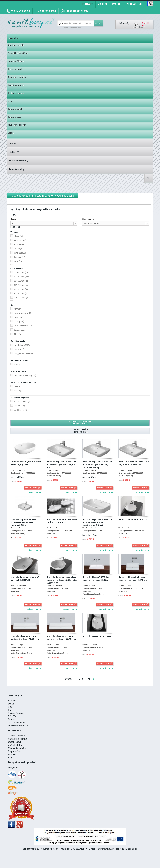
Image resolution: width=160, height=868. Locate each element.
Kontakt (87, 4)
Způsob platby (15, 745)
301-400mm (22, 272)
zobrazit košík (138, 27)
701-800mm (21, 289)
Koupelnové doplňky (17, 125)
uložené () (124, 23)
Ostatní (11, 133)
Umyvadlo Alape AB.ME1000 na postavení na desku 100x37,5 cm (61, 638)
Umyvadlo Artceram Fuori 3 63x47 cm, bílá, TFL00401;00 (62, 521)
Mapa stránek (15, 751)
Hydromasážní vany (16, 61)
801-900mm (21, 294)
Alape (18, 236)
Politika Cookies (16, 713)
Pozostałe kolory (23, 326)
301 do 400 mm (22, 402)
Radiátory (14, 152)
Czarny (19, 322)
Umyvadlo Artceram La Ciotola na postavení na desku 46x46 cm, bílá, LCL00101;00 (62, 580)
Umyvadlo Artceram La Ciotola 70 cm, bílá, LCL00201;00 (26, 579)
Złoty (18, 334)
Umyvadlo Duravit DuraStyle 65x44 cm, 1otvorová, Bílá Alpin (134, 463)
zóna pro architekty (77, 11)
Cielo (18, 261)
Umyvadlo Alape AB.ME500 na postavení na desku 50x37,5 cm (132, 579)
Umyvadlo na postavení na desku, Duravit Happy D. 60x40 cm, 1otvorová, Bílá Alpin (25, 522)
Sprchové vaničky (16, 69)
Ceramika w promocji (25, 376)
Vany (10, 101)
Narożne (19, 349)
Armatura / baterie (16, 45)
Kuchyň (13, 143)
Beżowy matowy (22, 313)
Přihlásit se (134, 4)
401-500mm (22, 277)
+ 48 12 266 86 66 (129, 849)
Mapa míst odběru (17, 748)
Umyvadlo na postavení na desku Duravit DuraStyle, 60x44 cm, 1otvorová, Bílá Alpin (97, 465)
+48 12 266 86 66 (20, 11)
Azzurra (19, 244)
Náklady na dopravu (18, 739)
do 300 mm (20, 410)
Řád (10, 710)
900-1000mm (22, 298)
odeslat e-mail (48, 11)
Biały (19, 317)
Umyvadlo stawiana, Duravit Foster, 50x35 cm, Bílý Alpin (26, 463)
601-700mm (21, 285)
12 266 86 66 (19, 723)
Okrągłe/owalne (23, 354)
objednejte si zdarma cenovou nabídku (80, 423)
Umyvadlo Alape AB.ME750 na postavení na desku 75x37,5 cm (25, 638)
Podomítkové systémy (18, 53)
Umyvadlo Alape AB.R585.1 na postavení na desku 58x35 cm (96, 579)
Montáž (12, 719)
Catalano (20, 253)
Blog (149, 178)
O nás (11, 704)
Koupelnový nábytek (17, 77)
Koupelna (14, 38)
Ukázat (13, 219)
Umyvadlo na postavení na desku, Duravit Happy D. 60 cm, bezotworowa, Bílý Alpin (97, 522)
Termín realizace (16, 736)
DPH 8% (12, 716)
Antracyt (19, 309)
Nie (17, 386)
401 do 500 (21, 406)
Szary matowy (22, 330)
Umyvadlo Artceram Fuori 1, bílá (133, 520)
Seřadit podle (88, 219)
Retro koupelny (17, 169)
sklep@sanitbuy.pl (105, 849)
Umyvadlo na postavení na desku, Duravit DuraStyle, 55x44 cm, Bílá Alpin (61, 465)
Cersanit (20, 257)
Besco (18, 249)
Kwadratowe (22, 345)
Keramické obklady (19, 161)
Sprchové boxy (14, 117)
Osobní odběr (15, 742)
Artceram (20, 240)
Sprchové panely (15, 109)
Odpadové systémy (16, 85)
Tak (17, 365)
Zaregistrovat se (110, 4)
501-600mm (22, 281)
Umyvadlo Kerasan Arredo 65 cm (97, 636)
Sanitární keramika (16, 93)
